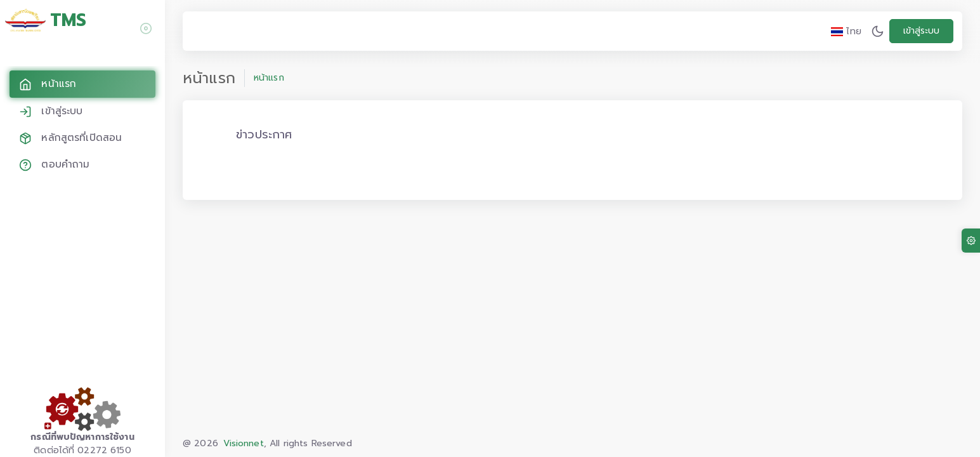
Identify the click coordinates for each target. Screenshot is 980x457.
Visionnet (243, 443)
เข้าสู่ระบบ (921, 31)
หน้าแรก (269, 78)
